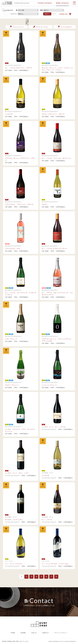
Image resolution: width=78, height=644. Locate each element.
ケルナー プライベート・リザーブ (53, 114)
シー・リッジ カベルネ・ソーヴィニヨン (55, 564)
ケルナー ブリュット (12, 385)
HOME (13, 633)
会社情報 (23, 633)
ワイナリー (14, 14)
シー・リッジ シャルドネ (13, 564)
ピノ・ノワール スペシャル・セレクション (57, 158)
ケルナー (45, 204)
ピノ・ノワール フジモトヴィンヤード (55, 249)
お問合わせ (45, 633)
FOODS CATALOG (45, 3)
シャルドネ (9, 114)
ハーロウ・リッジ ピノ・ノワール (54, 427)
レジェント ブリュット (49, 385)
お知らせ (34, 633)
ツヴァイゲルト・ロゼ (12, 249)
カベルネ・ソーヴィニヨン (14, 520)
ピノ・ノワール (47, 520)
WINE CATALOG (62, 3)
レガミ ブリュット (11, 339)
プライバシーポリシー (61, 633)
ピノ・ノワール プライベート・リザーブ (19, 68)
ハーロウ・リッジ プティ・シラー (17, 473)
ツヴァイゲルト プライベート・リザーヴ (20, 204)
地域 (41, 10)
